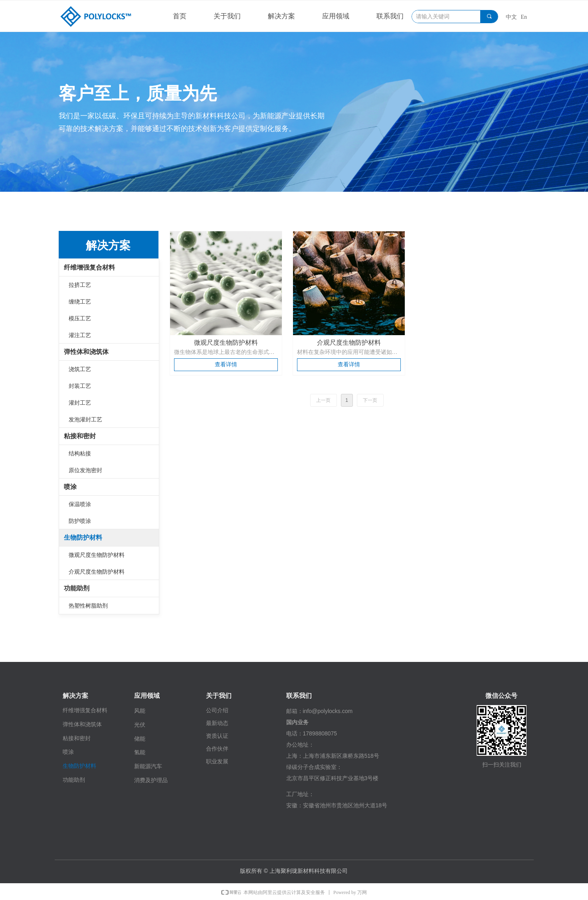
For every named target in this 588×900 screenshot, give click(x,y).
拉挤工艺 (80, 285)
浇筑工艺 (80, 369)
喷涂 (70, 487)
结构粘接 (80, 453)
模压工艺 (80, 318)
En (524, 17)
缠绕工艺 (80, 302)
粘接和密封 (80, 436)
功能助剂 (77, 588)
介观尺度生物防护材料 (97, 572)
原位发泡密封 (85, 470)
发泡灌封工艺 (85, 419)
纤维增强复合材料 (89, 267)
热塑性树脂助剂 (88, 606)
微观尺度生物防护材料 (97, 555)
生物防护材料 (83, 537)
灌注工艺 (80, 335)
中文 (511, 17)
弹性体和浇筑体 (86, 352)
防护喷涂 (80, 521)
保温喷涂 (80, 504)
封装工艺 (80, 386)
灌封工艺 (80, 403)
